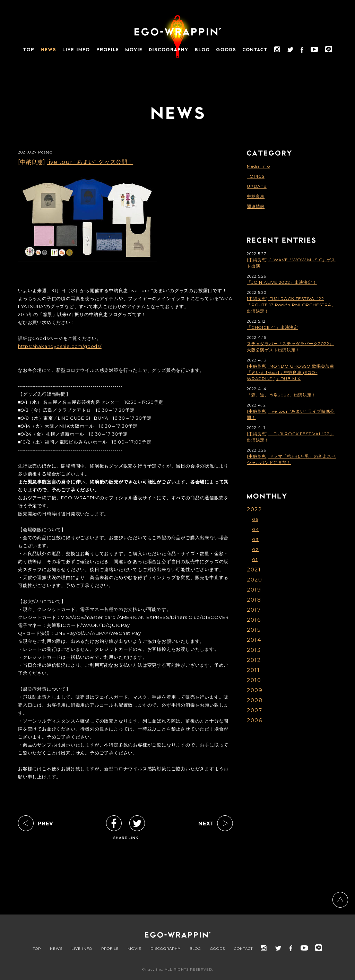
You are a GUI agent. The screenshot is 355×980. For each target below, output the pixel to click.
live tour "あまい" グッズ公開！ (90, 162)
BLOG (195, 949)
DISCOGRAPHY (166, 949)
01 (255, 559)
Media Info (258, 166)
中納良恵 (256, 196)
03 (255, 539)
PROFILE (110, 949)
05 (255, 519)
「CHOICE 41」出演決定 (272, 327)
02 (255, 549)
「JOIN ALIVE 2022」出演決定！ (282, 282)
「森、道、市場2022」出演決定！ (282, 395)
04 (256, 529)
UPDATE (257, 186)
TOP (37, 949)
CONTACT (243, 949)
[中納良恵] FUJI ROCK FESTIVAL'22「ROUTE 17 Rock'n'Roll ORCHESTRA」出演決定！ (291, 305)
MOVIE (135, 949)
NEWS (56, 949)
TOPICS (256, 176)
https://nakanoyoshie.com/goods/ (60, 346)
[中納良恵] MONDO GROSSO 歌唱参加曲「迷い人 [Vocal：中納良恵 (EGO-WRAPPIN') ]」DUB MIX (291, 372)
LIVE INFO (82, 949)
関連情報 (256, 206)
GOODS (218, 949)
